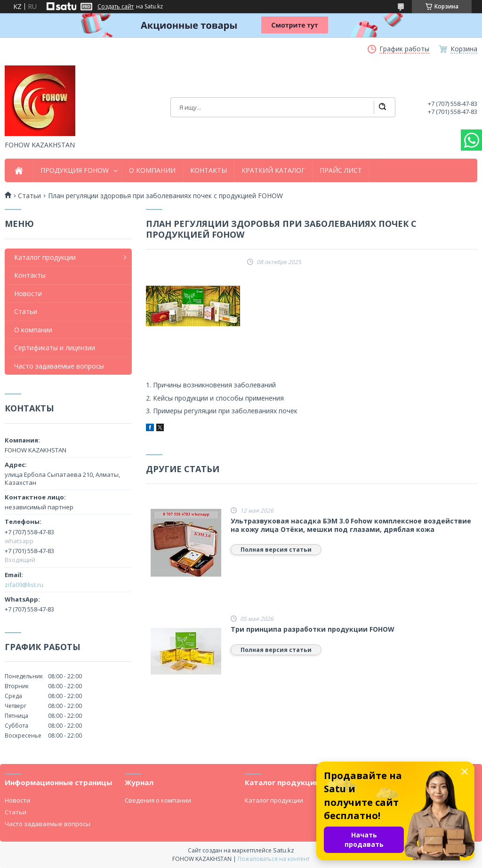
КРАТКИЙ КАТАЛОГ (273, 170)
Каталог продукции (45, 257)
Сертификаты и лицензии (55, 348)
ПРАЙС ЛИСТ (341, 170)
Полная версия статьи (276, 550)
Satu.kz (284, 850)
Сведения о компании (158, 800)
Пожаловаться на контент (274, 859)
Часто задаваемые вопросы (59, 366)
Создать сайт (116, 7)
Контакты (30, 275)
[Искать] (382, 107)
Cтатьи (29, 196)
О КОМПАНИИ (152, 170)
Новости (28, 293)
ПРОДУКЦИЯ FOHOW (75, 170)
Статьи (26, 311)
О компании (33, 330)
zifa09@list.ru (24, 585)
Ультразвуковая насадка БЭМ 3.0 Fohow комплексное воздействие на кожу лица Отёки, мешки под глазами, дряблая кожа (351, 525)
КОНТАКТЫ (209, 170)
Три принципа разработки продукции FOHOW (313, 629)
